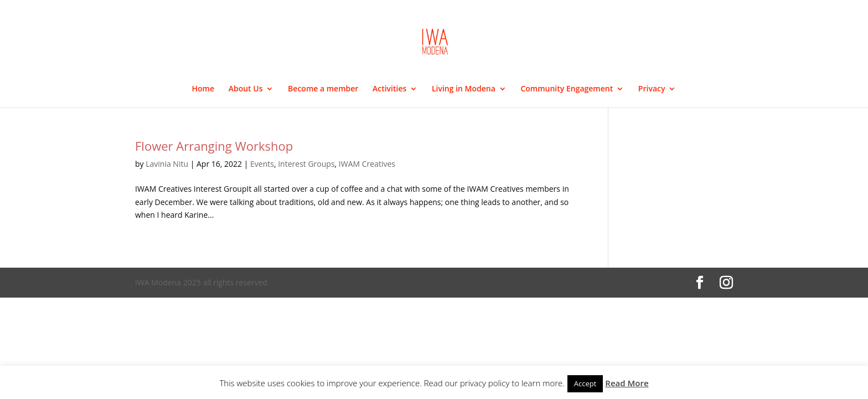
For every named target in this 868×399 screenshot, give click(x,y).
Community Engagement (567, 89)
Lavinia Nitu (167, 164)
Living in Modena (464, 89)
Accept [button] (585, 383)
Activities (389, 89)
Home (203, 89)
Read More (627, 383)
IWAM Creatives (367, 164)
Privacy (652, 89)
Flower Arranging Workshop (214, 146)
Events (262, 164)
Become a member (323, 89)
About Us (246, 89)
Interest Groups (306, 164)
